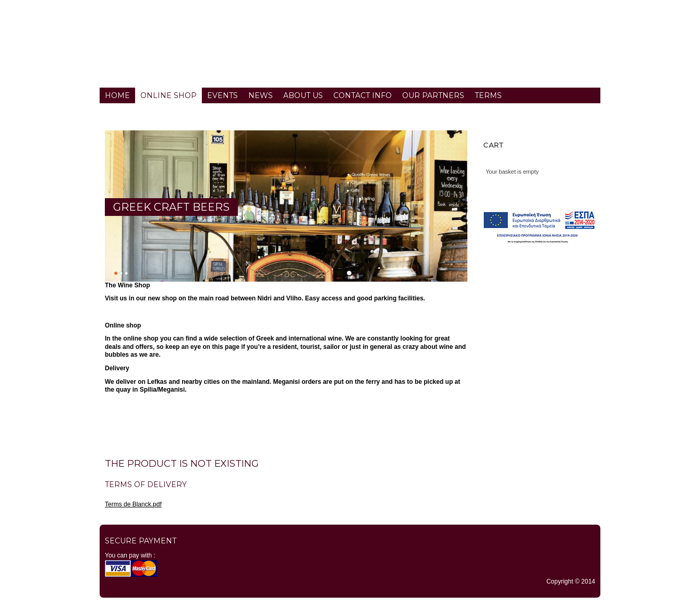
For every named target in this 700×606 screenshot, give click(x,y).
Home (117, 95)
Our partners (433, 95)
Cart (493, 145)
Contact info (363, 95)
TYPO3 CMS (350, 603)
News (261, 95)
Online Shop (168, 95)
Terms (488, 95)
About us (303, 95)
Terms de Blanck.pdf (133, 504)
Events (222, 95)
